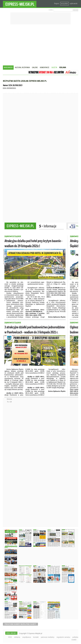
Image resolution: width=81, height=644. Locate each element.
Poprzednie (8, 162)
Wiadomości (8, 67)
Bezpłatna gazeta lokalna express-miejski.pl (25, 81)
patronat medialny (48, 637)
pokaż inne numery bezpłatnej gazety (20, 624)
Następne (8, 466)
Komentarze (45, 67)
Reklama (63, 67)
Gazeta (54, 67)
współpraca (27, 637)
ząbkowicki (74, 3)
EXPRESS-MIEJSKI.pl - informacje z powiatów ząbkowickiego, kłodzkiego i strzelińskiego (20, 4)
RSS (10, 637)
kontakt (36, 637)
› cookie (50, 10)
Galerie (35, 67)
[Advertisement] (41, 45)
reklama (17, 637)
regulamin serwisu (63, 637)
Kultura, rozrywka (22, 67)
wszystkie (64, 4)
